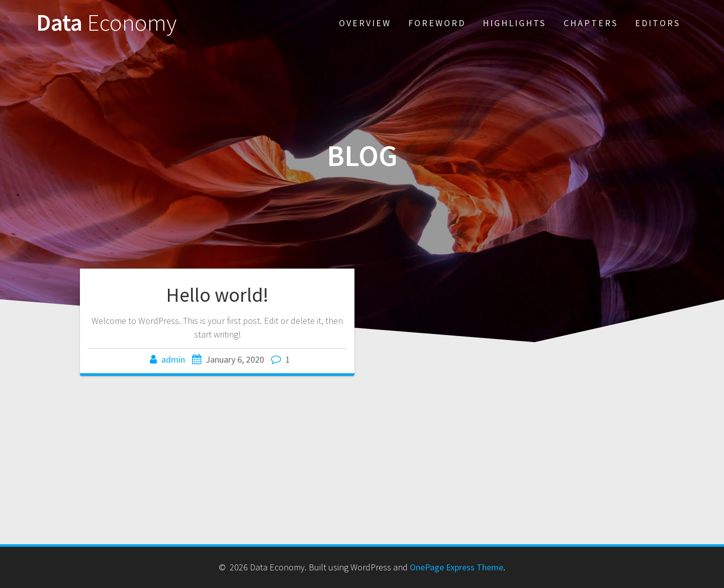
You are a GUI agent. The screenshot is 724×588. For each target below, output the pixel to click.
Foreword (437, 23)
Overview (365, 23)
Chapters (591, 23)
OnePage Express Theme (457, 567)
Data (106, 23)
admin (173, 359)
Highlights (514, 23)
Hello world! (217, 295)
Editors (658, 23)
